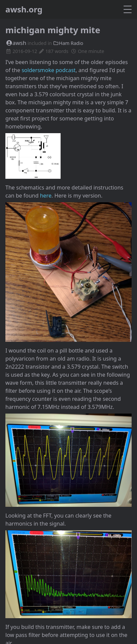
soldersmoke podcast (48, 70)
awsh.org (24, 9)
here (46, 196)
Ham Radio (68, 43)
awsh (16, 43)
